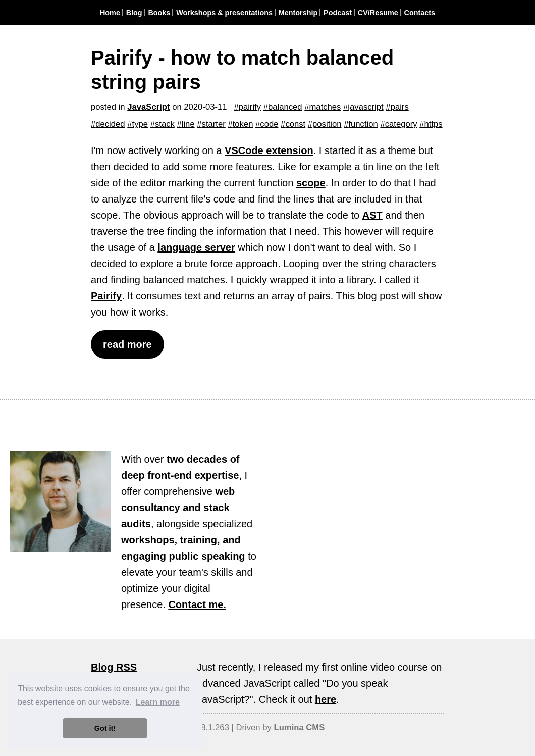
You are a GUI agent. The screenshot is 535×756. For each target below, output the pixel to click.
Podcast (338, 13)
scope (311, 183)
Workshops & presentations (224, 13)
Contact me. (197, 604)
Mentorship (298, 13)
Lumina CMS (299, 727)
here (326, 699)
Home (110, 13)
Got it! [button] (105, 728)
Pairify (106, 296)
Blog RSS (114, 667)
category (401, 124)
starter (214, 124)
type (140, 124)
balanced (285, 107)
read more (127, 344)
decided (110, 124)
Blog (134, 13)
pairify (250, 107)
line (188, 124)
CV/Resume (378, 13)
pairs (400, 107)
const (295, 124)
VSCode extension (269, 150)
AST (372, 215)
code (269, 124)
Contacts (420, 13)
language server (196, 247)
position (327, 124)
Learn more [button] (158, 702)
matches (325, 107)
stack (165, 124)
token (243, 124)
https (433, 124)
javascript (365, 107)
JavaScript (148, 107)
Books (159, 13)
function (363, 124)
